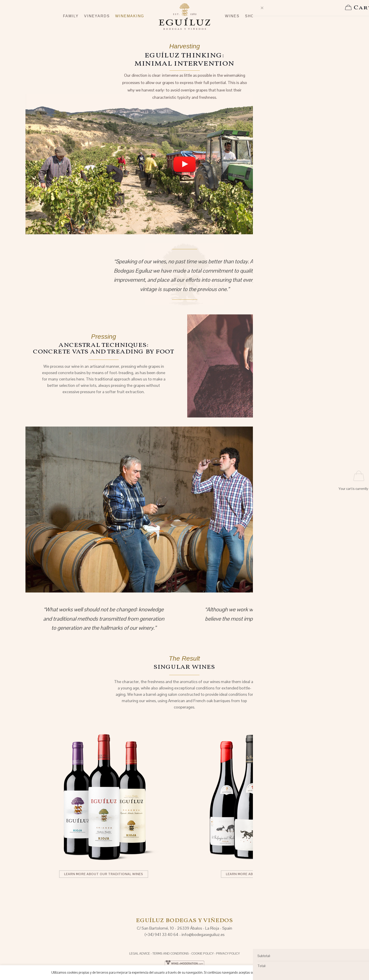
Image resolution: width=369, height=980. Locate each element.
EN (327, 4)
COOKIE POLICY (202, 953)
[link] (184, 164)
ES (318, 4)
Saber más (308, 972)
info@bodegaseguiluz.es (203, 934)
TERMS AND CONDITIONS (171, 953)
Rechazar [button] (288, 973)
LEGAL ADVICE (140, 953)
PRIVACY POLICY (228, 953)
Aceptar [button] (269, 973)
